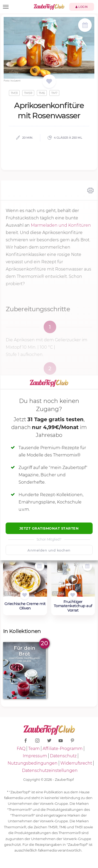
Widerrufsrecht (76, 763)
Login (82, 7)
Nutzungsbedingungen (33, 763)
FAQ (21, 749)
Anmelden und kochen (49, 550)
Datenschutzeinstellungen (50, 770)
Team (34, 749)
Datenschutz (63, 756)
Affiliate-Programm (63, 749)
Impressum (35, 756)
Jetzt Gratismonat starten (49, 528)
